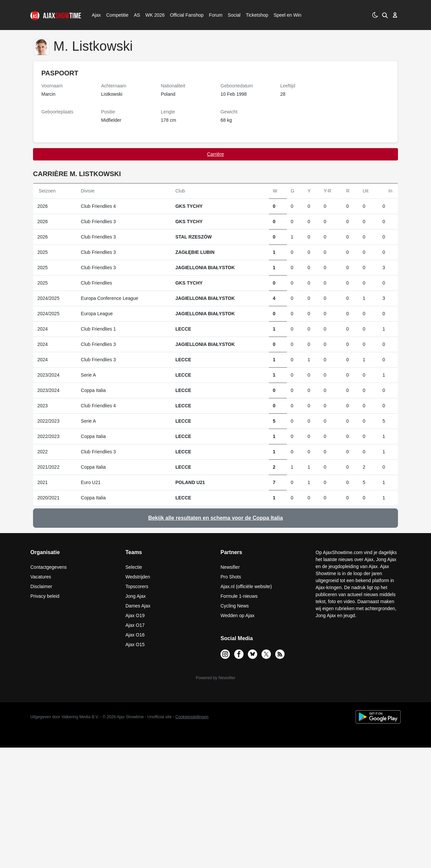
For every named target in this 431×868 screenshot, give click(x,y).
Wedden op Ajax (238, 615)
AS (137, 15)
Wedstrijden (138, 577)
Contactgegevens (49, 567)
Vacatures (41, 577)
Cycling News (235, 606)
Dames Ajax (138, 606)
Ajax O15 (135, 644)
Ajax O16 (135, 635)
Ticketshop (257, 15)
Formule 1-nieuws (239, 596)
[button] (385, 15)
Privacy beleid (45, 596)
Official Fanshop (183, 15)
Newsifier (230, 567)
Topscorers (137, 586)
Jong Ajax (136, 596)
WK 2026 (153, 15)
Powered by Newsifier (215, 678)
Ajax (96, 15)
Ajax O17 (135, 625)
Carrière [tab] (216, 154)
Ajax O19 (135, 615)
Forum (215, 15)
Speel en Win (287, 15)
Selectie (134, 567)
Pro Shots (231, 577)
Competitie (115, 15)
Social (233, 15)
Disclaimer (41, 586)
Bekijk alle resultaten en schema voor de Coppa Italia (215, 518)
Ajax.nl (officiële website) (246, 586)
